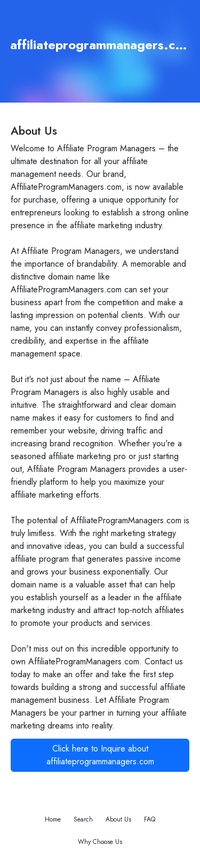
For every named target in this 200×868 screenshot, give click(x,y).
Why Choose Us (100, 842)
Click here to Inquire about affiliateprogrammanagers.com (100, 755)
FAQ (150, 819)
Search (83, 819)
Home (53, 819)
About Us (118, 819)
